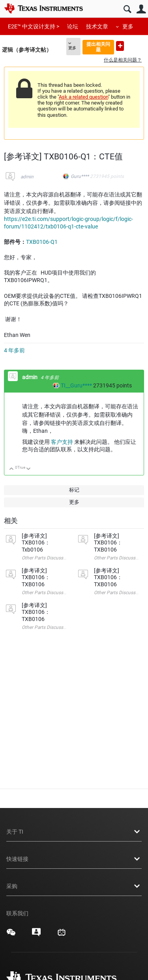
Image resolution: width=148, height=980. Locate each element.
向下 (29, 469)
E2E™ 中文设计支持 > (34, 26)
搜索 (127, 9)
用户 (141, 9)
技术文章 (97, 26)
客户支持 (62, 442)
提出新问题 (120, 46)
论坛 (73, 26)
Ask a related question (83, 97)
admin (27, 177)
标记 (74, 490)
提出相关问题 (98, 47)
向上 (12, 469)
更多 (128, 26)
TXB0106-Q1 (42, 242)
